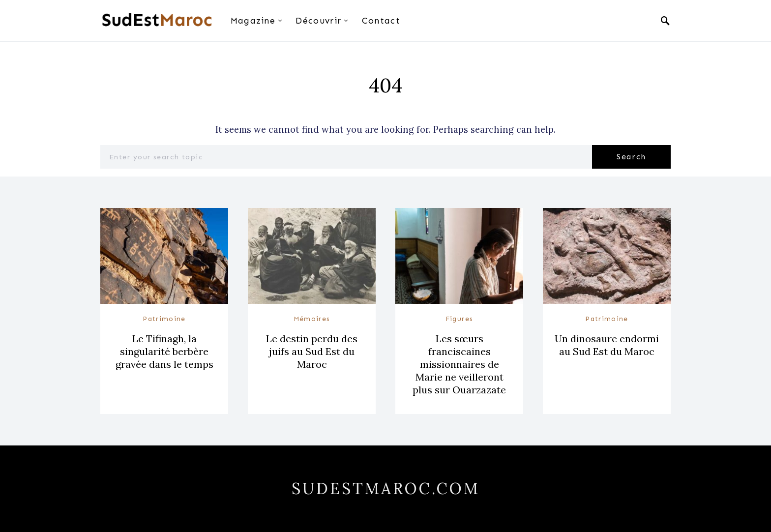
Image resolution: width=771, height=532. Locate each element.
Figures (460, 319)
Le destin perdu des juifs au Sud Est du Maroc (312, 351)
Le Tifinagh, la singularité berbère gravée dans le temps (164, 351)
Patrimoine (164, 319)
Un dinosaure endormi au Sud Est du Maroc (607, 345)
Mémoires (312, 319)
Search (631, 157)
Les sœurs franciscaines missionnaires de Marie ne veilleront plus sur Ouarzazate (459, 364)
